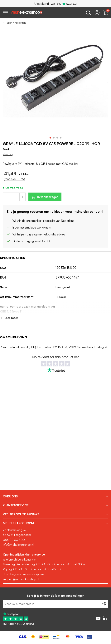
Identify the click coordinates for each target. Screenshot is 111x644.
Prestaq (8, 154)
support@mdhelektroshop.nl (21, 579)
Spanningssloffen (16, 23)
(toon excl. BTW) (14, 179)
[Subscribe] (104, 604)
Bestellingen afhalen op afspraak (24, 574)
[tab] (55, 496)
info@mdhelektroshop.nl (18, 545)
